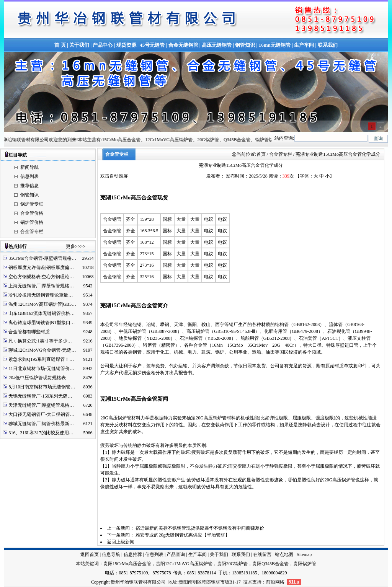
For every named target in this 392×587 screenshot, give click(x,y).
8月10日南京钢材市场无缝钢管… (42, 387)
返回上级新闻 (121, 542)
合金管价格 (32, 213)
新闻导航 (29, 167)
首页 (261, 154)
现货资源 (126, 45)
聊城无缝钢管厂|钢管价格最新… (41, 424)
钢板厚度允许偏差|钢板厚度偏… (41, 267)
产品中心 (103, 45)
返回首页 (90, 554)
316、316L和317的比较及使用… (41, 433)
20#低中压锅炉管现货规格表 (37, 378)
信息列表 (29, 176)
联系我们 (328, 45)
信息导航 (111, 554)
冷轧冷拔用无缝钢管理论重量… (41, 295)
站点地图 (284, 554)
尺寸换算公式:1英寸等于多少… (40, 341)
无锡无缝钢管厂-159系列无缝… (40, 396)
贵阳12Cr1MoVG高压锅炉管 (184, 564)
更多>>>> (76, 246)
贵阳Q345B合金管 (270, 564)
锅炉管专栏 (32, 204)
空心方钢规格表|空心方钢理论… (41, 277)
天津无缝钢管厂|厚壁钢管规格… (41, 405)
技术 (248, 582)
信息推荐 (133, 554)
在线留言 (262, 554)
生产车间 (304, 45)
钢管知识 (245, 45)
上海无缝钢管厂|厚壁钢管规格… (41, 286)
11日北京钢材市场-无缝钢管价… (41, 369)
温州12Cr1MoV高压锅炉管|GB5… (42, 304)
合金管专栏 (32, 232)
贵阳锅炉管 (305, 564)
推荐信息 (29, 186)
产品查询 (176, 554)
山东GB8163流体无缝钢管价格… (42, 313)
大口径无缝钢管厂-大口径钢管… (41, 414)
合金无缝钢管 (183, 45)
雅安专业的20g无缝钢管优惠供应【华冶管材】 (183, 535)
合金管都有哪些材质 (29, 332)
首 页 (60, 45)
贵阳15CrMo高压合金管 (127, 564)
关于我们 (79, 45)
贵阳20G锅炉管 (233, 564)
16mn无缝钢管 (275, 45)
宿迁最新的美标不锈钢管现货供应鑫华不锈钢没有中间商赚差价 (200, 528)
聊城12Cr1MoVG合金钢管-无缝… (42, 350)
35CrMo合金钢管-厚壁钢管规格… (42, 258)
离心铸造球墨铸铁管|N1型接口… (42, 323)
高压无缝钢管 (217, 45)
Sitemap (304, 554)
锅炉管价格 (32, 222)
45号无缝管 (152, 45)
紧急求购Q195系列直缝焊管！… (41, 359)
